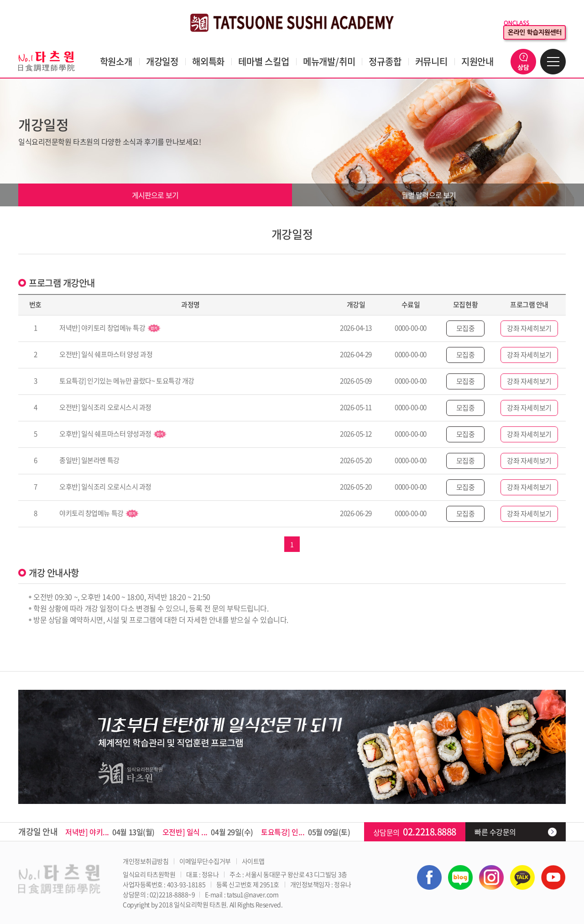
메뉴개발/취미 (329, 61)
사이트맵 (253, 861)
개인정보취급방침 (146, 861)
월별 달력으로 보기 (429, 195)
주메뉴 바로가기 (0, 0)
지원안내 (477, 61)
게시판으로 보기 (155, 195)
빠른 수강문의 (495, 832)
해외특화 (208, 61)
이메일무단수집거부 (205, 861)
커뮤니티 (431, 61)
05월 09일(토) (306, 832)
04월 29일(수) (208, 832)
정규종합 (385, 61)
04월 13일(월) (110, 832)
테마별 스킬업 (264, 61)
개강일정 (162, 61)
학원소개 (116, 61)
